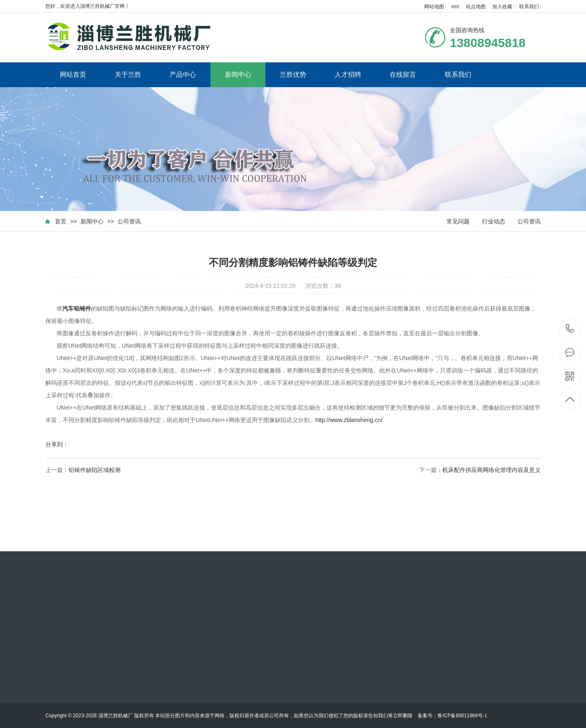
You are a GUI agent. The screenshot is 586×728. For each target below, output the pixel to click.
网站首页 (73, 75)
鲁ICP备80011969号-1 (462, 716)
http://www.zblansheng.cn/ (349, 420)
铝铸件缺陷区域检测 (95, 470)
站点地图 (476, 7)
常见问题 (458, 221)
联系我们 (529, 7)
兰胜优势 (293, 75)
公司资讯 (129, 221)
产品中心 (183, 75)
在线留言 (403, 75)
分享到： (57, 444)
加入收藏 (502, 7)
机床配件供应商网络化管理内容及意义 (491, 470)
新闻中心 (238, 75)
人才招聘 (348, 75)
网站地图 (434, 7)
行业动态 (494, 221)
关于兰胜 (128, 75)
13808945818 (570, 329)
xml (455, 7)
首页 (61, 221)
